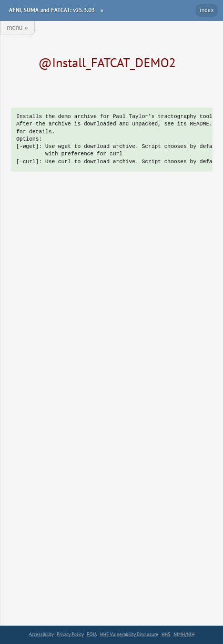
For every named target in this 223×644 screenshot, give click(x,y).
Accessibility (41, 634)
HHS (166, 634)
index (207, 10)
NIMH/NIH (184, 634)
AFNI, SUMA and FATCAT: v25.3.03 (52, 10)
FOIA (92, 634)
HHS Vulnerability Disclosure (129, 634)
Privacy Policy (70, 634)
